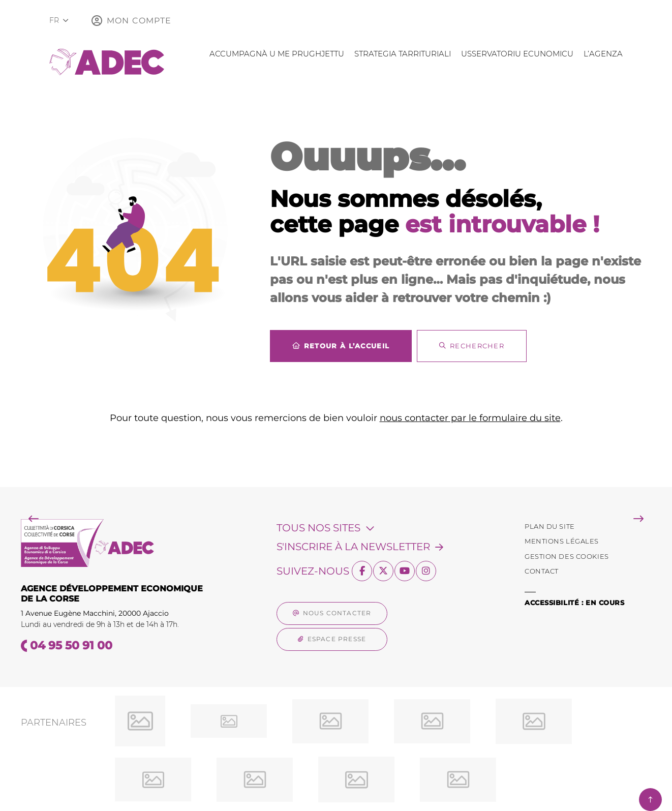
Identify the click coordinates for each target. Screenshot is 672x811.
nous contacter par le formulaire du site (470, 418)
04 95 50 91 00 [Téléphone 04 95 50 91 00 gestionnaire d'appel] (71, 645)
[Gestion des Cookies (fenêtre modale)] (567, 557)
